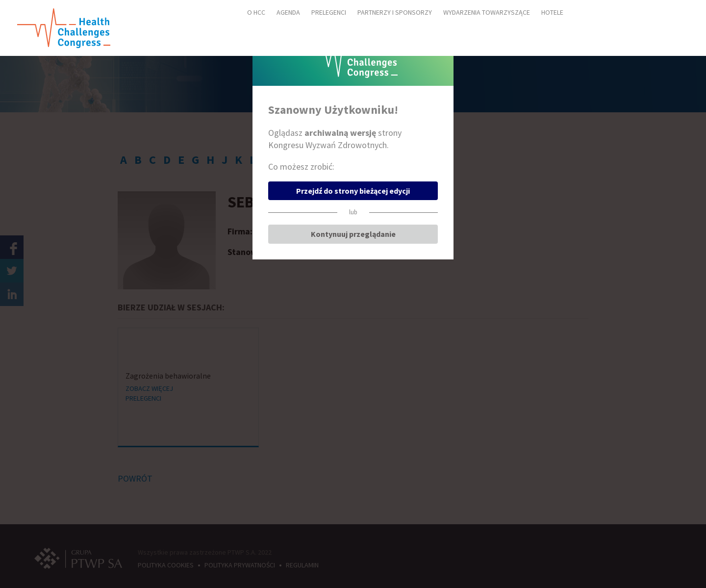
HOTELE (552, 12)
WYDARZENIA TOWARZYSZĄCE (487, 12)
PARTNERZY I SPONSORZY (395, 12)
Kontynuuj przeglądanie (353, 234)
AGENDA (288, 12)
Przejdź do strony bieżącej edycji (353, 191)
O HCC (256, 12)
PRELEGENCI (329, 12)
